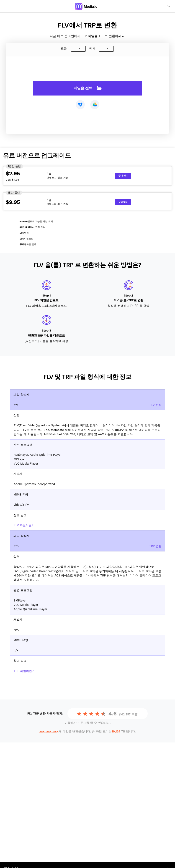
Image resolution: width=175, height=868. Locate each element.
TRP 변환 (155, 546)
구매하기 (123, 176)
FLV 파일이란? (23, 525)
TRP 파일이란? (24, 671)
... (77, 49)
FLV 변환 (155, 405)
